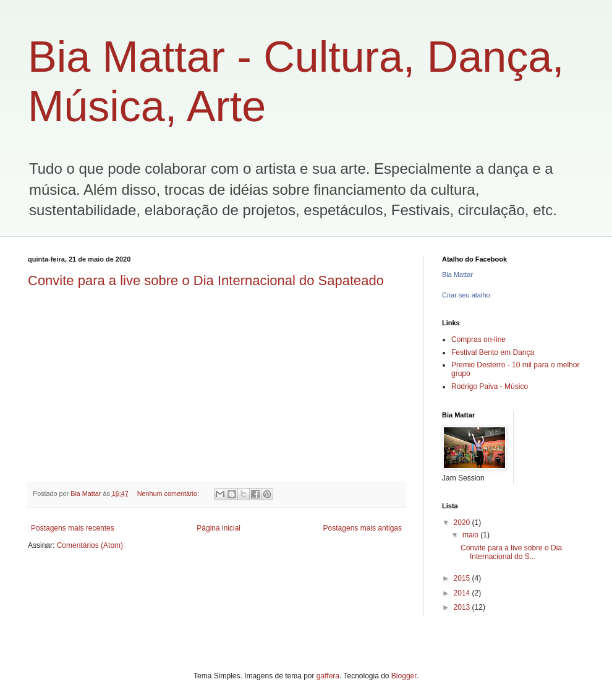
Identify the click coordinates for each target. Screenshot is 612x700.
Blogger (404, 676)
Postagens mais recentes (73, 528)
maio (471, 535)
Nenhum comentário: (169, 493)
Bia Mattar (457, 275)
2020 (463, 523)
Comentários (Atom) (90, 545)
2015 (463, 578)
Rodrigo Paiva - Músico (490, 386)
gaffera (328, 676)
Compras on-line (478, 339)
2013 (463, 607)
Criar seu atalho (466, 295)
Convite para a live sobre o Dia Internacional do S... (511, 552)
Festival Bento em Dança (493, 352)
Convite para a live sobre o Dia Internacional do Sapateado (206, 280)
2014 (463, 593)
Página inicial (219, 528)
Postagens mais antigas (363, 528)
